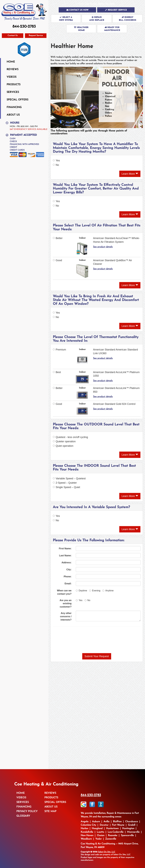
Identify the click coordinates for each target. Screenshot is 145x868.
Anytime (108, 591)
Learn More (130, 174)
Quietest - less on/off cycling (70, 437)
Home (11, 62)
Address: (67, 563)
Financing (14, 107)
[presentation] (97, 640)
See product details (103, 247)
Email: (68, 584)
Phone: (68, 577)
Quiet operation (63, 446)
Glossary (23, 816)
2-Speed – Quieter (65, 483)
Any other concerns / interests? (66, 616)
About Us (13, 115)
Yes (56, 160)
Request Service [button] (36, 36)
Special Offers (17, 100)
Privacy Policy (27, 811)
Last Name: (65, 556)
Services (13, 92)
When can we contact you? (64, 592)
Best (57, 372)
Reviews (12, 69)
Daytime (81, 591)
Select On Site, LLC (107, 852)
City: (69, 570)
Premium (59, 350)
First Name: (65, 549)
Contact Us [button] (13, 36)
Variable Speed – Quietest (69, 478)
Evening (95, 591)
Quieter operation (64, 441)
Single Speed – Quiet (66, 487)
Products (13, 85)
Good (57, 260)
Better (58, 238)
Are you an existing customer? (66, 604)
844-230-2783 (91, 795)
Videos (11, 77)
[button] (77, 10)
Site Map (50, 811)
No (56, 165)
